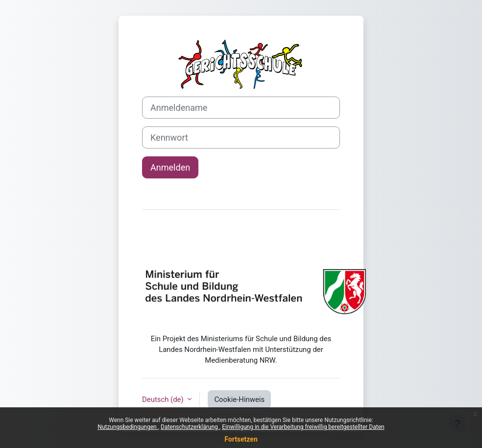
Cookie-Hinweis (239, 399)
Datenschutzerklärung (190, 427)
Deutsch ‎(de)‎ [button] (164, 399)
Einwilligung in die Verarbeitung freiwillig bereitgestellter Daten (303, 427)
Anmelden (170, 167)
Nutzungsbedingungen (128, 427)
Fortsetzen (241, 439)
